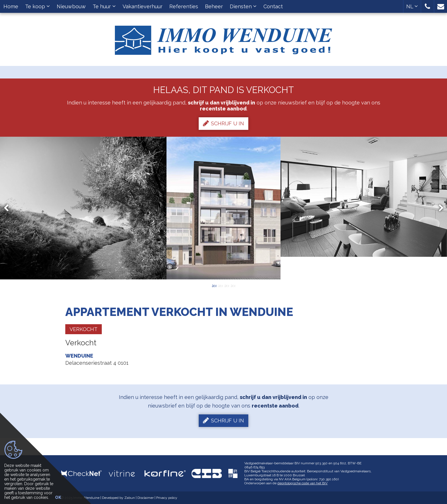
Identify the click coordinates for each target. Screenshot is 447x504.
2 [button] (220, 285)
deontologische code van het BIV (302, 483)
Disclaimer (146, 498)
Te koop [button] (37, 6)
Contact (273, 6)
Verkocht (84, 329)
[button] (427, 6)
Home (11, 6)
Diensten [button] (243, 6)
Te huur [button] (104, 6)
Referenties (184, 6)
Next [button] (438, 208)
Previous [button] (9, 208)
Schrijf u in (223, 123)
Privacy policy (167, 498)
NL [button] (412, 6)
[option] (223, 208)
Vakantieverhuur (143, 6)
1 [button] (214, 285)
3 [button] (227, 285)
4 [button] (233, 285)
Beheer (214, 6)
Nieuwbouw (71, 6)
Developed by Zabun (118, 498)
